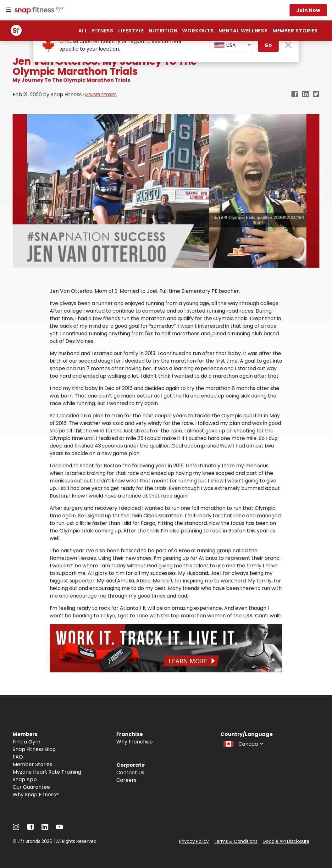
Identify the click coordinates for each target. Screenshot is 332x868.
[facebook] (295, 95)
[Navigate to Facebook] (30, 829)
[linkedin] (305, 95)
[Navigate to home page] (38, 11)
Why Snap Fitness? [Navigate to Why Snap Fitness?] (36, 795)
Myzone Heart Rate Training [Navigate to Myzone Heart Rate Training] (47, 772)
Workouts (198, 31)
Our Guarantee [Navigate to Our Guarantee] (31, 787)
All (83, 31)
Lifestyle (131, 31)
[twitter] (316, 95)
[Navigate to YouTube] (59, 829)
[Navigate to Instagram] (16, 829)
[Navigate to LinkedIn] (45, 828)
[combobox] (231, 45)
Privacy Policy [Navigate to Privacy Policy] (194, 841)
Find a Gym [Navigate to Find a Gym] (26, 742)
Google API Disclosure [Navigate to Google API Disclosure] (286, 841)
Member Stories (295, 31)
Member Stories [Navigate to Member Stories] (32, 764)
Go (268, 45)
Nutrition (163, 31)
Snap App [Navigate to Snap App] (25, 779)
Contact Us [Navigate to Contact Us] (130, 773)
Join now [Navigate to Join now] (308, 10)
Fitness (103, 31)
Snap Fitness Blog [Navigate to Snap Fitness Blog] (34, 749)
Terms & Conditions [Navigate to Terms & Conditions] (236, 841)
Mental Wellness (243, 31)
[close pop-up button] (288, 45)
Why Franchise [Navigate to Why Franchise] (135, 742)
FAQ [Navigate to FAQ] (18, 757)
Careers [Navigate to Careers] (126, 780)
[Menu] (9, 10)
